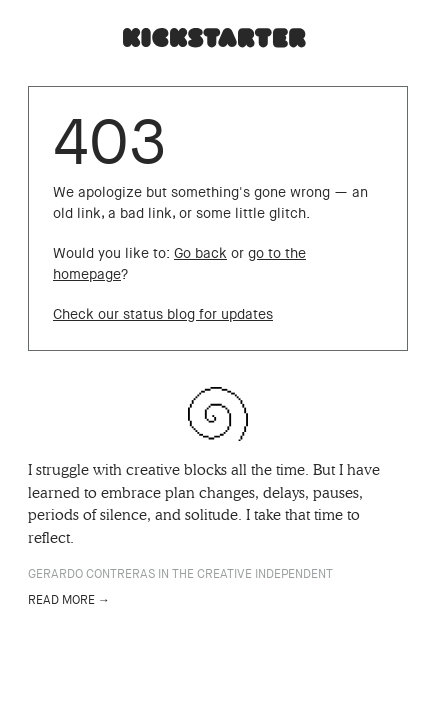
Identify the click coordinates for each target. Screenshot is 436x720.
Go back (200, 253)
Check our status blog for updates (163, 314)
